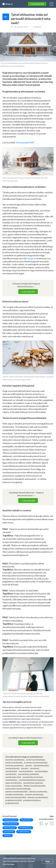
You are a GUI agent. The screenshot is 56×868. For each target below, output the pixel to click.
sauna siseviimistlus (13, 783)
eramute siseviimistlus (34, 794)
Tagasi (6, 17)
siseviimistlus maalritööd (28, 774)
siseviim (29, 765)
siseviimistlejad (41, 771)
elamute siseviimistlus (38, 791)
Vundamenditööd (10, 820)
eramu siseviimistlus (14, 786)
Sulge (47, 861)
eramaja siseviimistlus (14, 794)
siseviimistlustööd (41, 765)
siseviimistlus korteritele (33, 777)
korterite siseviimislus (14, 765)
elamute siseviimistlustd (38, 797)
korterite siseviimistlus (15, 760)
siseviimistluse (11, 780)
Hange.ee (31, 258)
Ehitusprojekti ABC (25, 142)
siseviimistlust (11, 771)
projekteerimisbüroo (32, 800)
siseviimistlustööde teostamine (32, 780)
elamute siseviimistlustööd (16, 791)
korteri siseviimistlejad (35, 760)
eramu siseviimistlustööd (16, 797)
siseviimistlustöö (12, 768)
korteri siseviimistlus (14, 763)
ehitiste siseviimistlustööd (34, 786)
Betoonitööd (9, 832)
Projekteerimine (24, 832)
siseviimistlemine (26, 771)
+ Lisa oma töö (37, 4)
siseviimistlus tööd (13, 777)
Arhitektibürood (26, 828)
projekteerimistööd (14, 800)
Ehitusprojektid (10, 828)
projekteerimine (12, 803)
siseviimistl (34, 768)
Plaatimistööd (26, 820)
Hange (10, 4)
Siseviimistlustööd (11, 824)
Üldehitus (8, 836)
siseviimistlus (11, 774)
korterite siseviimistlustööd (36, 763)
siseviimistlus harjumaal (33, 783)
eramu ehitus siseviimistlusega (18, 789)
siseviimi (25, 768)
